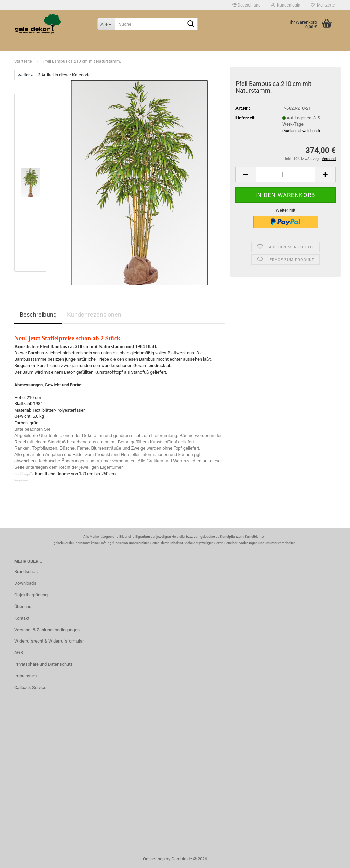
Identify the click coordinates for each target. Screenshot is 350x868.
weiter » (25, 75)
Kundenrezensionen (94, 315)
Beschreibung (38, 315)
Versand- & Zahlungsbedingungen (47, 630)
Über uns (23, 606)
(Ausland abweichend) (301, 131)
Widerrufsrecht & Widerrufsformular (49, 641)
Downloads (25, 583)
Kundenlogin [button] (286, 5)
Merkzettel (323, 5)
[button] (247, 5)
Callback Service (30, 688)
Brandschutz (26, 572)
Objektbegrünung (31, 595)
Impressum (25, 676)
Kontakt (22, 618)
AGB (19, 653)
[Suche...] (106, 24)
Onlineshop (154, 859)
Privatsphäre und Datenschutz (43, 664)
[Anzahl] (286, 175)
